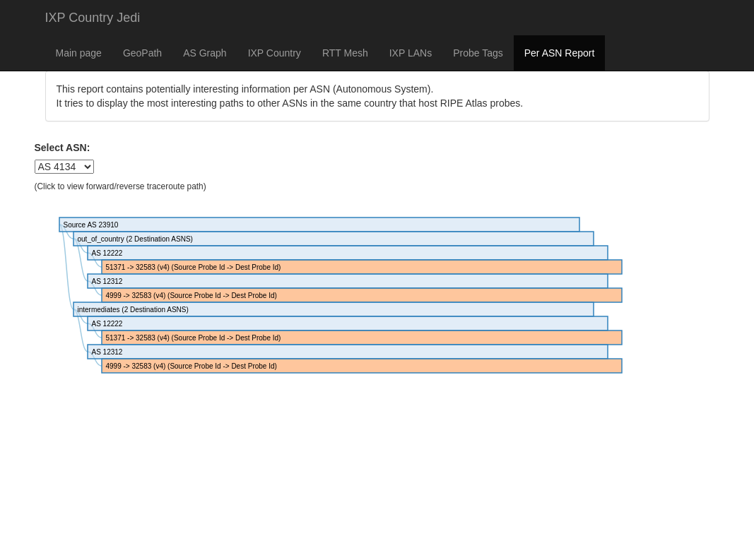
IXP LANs (411, 53)
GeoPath (142, 53)
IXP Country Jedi (93, 18)
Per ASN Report (560, 53)
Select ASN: (63, 148)
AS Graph (205, 53)
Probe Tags (478, 53)
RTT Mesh (345, 53)
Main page (79, 53)
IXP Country (275, 53)
